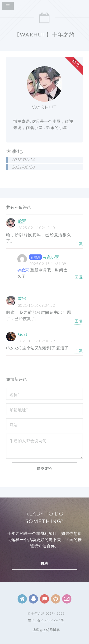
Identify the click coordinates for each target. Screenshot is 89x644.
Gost (23, 334)
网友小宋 (51, 257)
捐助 (44, 563)
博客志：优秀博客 (46, 630)
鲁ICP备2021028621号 (46, 620)
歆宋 (22, 221)
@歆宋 (23, 270)
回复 (79, 243)
